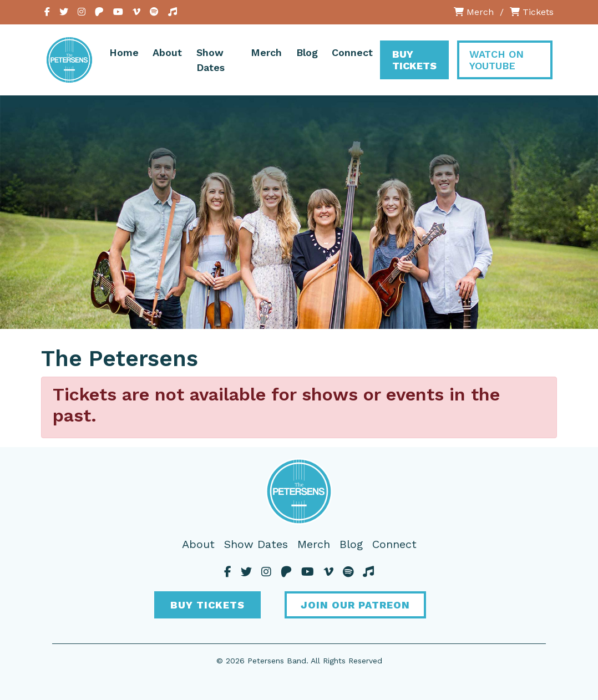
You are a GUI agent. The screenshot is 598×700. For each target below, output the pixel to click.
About (167, 52)
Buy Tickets (414, 60)
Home (124, 52)
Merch (474, 12)
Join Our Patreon (355, 605)
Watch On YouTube (496, 60)
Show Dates (211, 60)
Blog (307, 52)
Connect (352, 52)
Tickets (532, 12)
